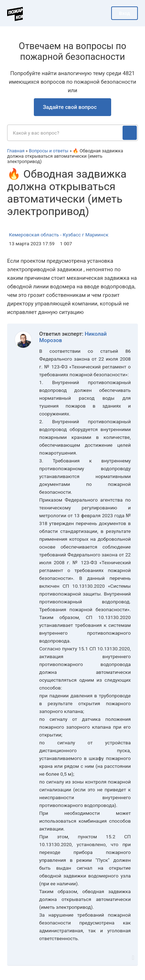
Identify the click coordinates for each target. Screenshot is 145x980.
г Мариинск (95, 235)
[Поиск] (130, 133)
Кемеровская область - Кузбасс (45, 235)
